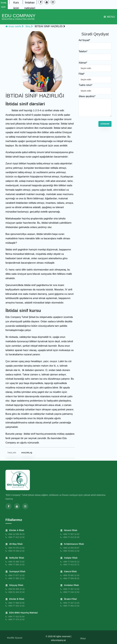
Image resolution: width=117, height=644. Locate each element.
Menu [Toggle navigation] (109, 17)
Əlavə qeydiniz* (87, 96)
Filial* (82, 74)
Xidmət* (83, 63)
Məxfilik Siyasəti (15, 636)
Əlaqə (83, 637)
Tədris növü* (85, 85)
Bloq (29, 26)
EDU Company (19, 17)
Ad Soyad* (84, 40)
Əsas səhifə (15, 26)
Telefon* (83, 51)
